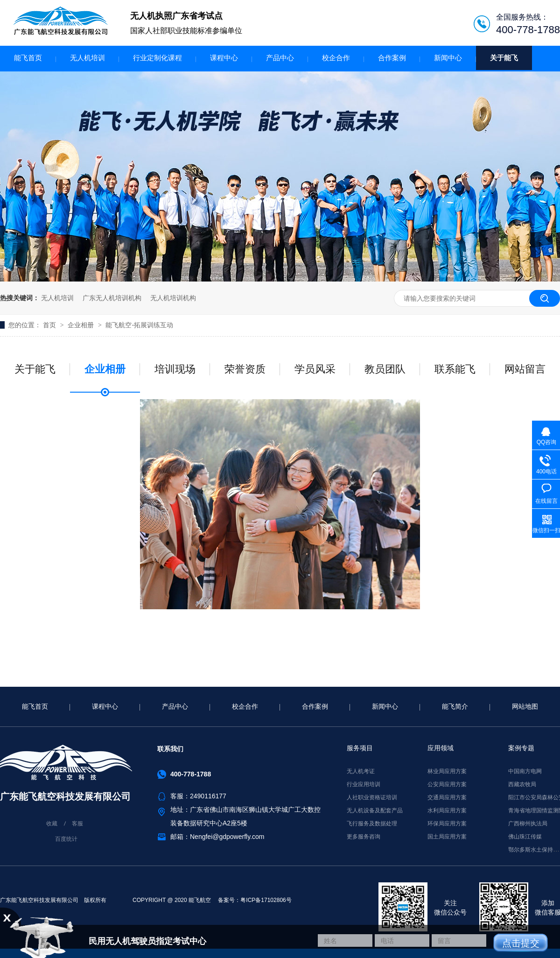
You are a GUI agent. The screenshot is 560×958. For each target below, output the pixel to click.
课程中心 (224, 58)
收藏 (52, 824)
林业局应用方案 (447, 771)
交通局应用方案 (447, 797)
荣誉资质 (245, 369)
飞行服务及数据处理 (372, 824)
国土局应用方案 (447, 837)
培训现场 (175, 369)
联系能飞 (455, 369)
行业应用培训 (364, 784)
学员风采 (315, 369)
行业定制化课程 (157, 58)
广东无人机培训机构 (112, 298)
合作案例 (392, 58)
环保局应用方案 (447, 824)
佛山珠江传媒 (525, 837)
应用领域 (441, 748)
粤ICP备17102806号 (266, 900)
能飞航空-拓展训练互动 (139, 325)
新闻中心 (448, 58)
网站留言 (525, 369)
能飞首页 (28, 58)
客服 (77, 824)
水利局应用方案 (447, 810)
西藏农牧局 (522, 784)
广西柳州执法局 (528, 824)
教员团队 (385, 369)
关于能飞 (504, 58)
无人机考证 (361, 771)
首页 (50, 325)
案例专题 (521, 748)
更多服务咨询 (364, 837)
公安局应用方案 (447, 784)
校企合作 (336, 58)
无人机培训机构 (173, 298)
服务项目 (360, 748)
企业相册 (82, 325)
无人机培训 (87, 58)
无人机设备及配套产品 (375, 810)
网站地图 (525, 706)
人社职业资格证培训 (372, 797)
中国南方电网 (525, 771)
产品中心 (280, 58)
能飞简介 (455, 706)
